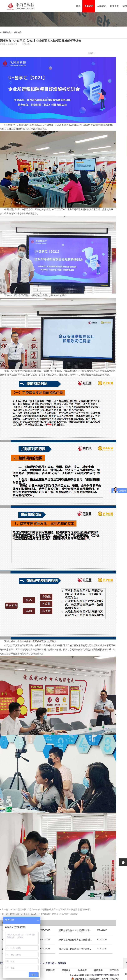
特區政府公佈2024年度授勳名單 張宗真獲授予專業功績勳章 (88, 930)
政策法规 (50, 963)
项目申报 (62, 963)
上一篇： (46, 910)
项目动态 (18, 32)
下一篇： (40, 914)
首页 (78, 6)
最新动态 (7, 32)
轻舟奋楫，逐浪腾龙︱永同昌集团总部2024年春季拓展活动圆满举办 (92, 949)
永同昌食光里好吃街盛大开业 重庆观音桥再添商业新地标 (87, 940)
